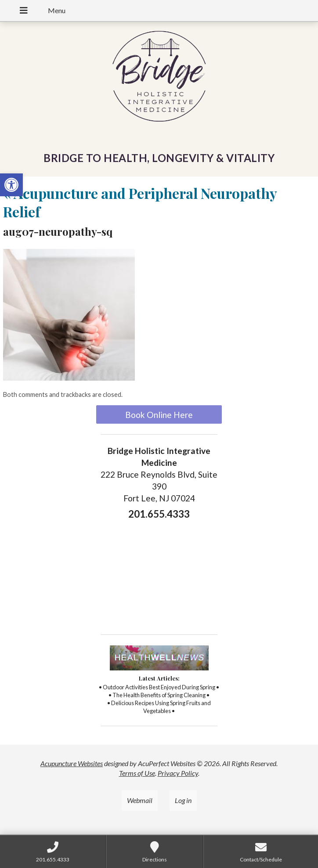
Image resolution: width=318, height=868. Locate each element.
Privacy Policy (178, 773)
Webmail (140, 800)
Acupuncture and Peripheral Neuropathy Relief (140, 202)
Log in (183, 800)
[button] (11, 185)
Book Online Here (159, 415)
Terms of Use (137, 773)
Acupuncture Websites (72, 763)
